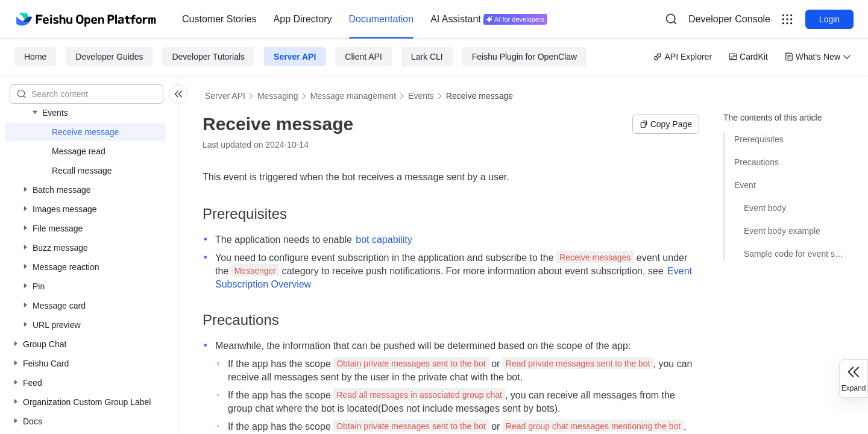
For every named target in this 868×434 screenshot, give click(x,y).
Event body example (782, 231)
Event (745, 185)
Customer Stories (219, 19)
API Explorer (683, 57)
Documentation (382, 19)
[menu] (365, 19)
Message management (353, 96)
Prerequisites (759, 139)
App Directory (303, 19)
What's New (818, 57)
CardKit (748, 57)
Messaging (278, 96)
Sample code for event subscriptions (794, 254)
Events (421, 96)
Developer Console (729, 19)
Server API (295, 57)
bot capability (384, 240)
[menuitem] (219, 19)
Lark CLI (427, 57)
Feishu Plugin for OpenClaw (524, 57)
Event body (765, 208)
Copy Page (666, 124)
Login (829, 19)
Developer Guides (109, 57)
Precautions (756, 162)
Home (35, 57)
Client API (363, 57)
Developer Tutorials (208, 57)
